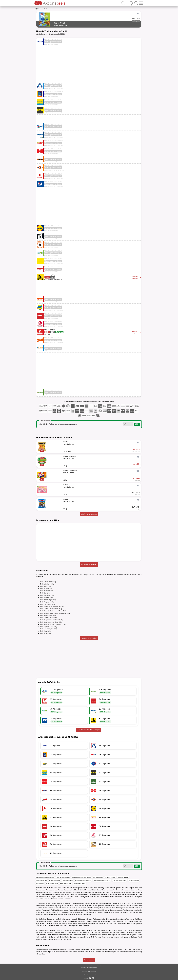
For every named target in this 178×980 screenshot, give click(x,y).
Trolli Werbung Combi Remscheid (102, 880)
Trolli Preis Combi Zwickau (120, 880)
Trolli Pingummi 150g (47, 602)
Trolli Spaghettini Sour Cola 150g (51, 622)
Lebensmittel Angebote (79, 883)
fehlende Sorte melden (89, 638)
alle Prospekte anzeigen (89, 564)
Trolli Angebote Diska (54, 880)
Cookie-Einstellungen (93, 974)
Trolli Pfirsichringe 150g (48, 600)
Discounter (41, 9)
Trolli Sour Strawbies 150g (49, 618)
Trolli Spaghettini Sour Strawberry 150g (53, 624)
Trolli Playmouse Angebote (63, 877)
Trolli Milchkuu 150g (47, 597)
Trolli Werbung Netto (67, 880)
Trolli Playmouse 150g (47, 604)
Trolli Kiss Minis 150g (47, 595)
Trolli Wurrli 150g (46, 631)
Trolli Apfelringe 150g (47, 584)
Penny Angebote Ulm (41, 880)
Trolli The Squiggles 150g (49, 629)
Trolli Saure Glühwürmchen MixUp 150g (53, 611)
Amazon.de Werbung (123, 877)
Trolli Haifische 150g (47, 591)
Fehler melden (89, 960)
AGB (89, 972)
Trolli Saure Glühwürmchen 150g (51, 609)
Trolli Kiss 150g (45, 593)
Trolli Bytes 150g (46, 586)
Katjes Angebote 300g (66, 883)
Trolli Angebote (40, 883)
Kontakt (83, 974)
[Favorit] (138, 13)
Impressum (84, 972)
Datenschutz (93, 972)
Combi (46, 9)
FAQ (86, 974)
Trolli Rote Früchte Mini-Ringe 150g (52, 606)
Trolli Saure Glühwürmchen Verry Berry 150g (55, 613)
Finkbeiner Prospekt (110, 877)
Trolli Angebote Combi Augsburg (83, 880)
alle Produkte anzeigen (89, 514)
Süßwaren (81, 919)
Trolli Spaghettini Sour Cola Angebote (81, 877)
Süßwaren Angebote (134, 880)
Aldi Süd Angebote (98, 877)
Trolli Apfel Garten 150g (48, 582)
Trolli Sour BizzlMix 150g (48, 615)
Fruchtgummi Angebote (52, 883)
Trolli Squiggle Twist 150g (49, 627)
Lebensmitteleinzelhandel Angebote (45, 877)
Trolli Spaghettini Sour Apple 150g (51, 620)
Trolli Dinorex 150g (46, 589)
